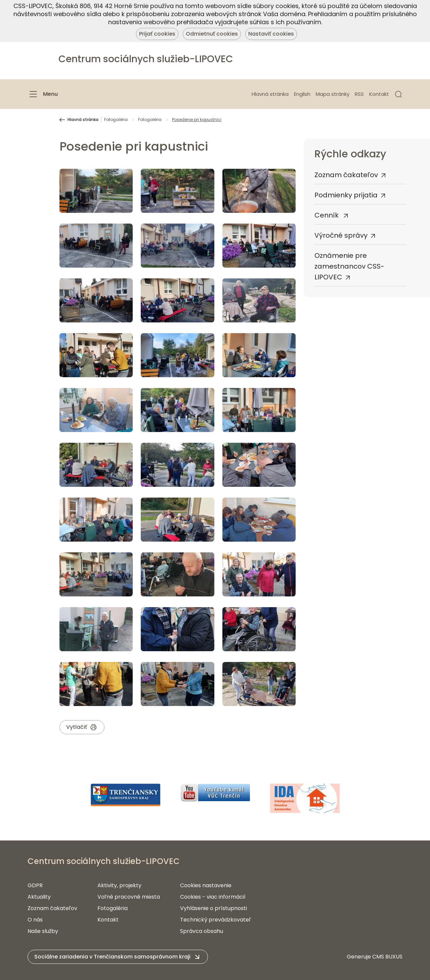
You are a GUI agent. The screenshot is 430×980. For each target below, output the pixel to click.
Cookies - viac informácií (213, 897)
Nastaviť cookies (271, 34)
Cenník (327, 215)
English (302, 94)
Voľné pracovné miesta (129, 897)
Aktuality (39, 897)
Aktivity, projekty (119, 885)
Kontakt (379, 94)
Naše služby (43, 931)
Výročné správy (341, 235)
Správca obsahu (202, 931)
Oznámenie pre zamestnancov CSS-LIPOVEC (349, 266)
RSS (359, 94)
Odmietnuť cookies (212, 34)
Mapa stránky (333, 94)
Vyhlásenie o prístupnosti (213, 908)
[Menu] (43, 94)
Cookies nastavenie (206, 885)
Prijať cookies (157, 34)
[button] (398, 94)
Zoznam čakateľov (346, 175)
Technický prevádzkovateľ (216, 920)
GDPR (35, 885)
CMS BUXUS (387, 957)
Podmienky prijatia (346, 195)
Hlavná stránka (270, 94)
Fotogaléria (116, 120)
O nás (35, 920)
